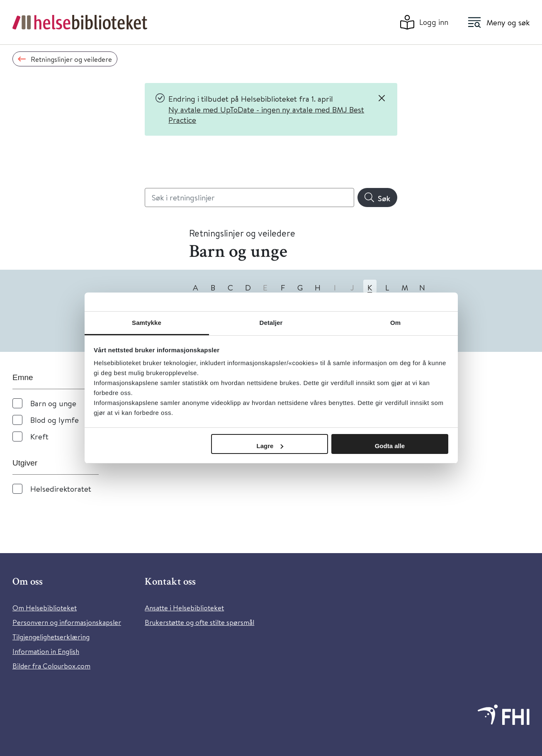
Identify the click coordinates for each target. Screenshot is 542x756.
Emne (23, 377)
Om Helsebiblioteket (45, 608)
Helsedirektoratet (61, 489)
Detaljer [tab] (271, 323)
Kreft (39, 436)
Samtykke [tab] (147, 323)
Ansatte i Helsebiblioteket (184, 608)
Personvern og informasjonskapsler (67, 622)
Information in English (46, 651)
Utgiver (25, 463)
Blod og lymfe (55, 420)
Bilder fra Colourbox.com (51, 666)
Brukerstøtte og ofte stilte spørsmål (199, 622)
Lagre (270, 446)
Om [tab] (395, 323)
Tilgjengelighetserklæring (51, 637)
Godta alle (390, 446)
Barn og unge (53, 403)
